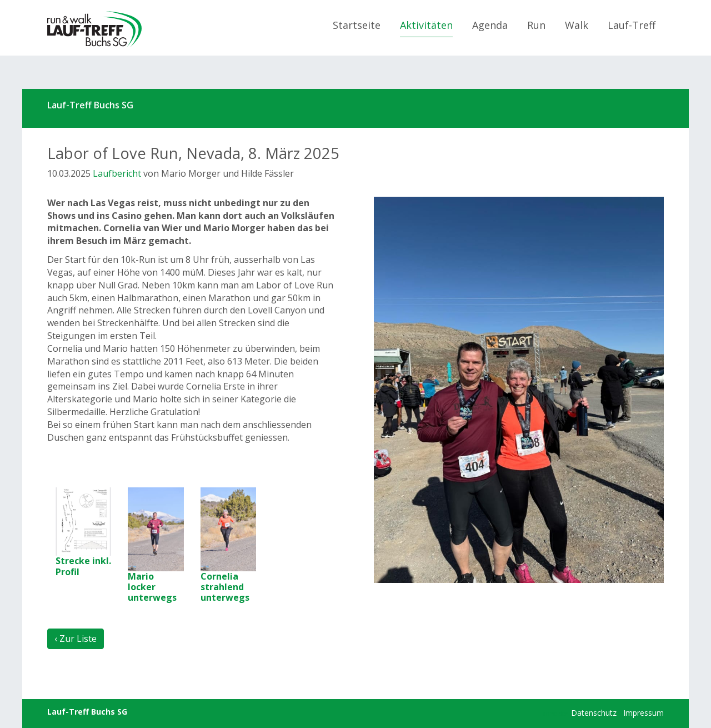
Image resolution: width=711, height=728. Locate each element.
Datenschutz (594, 713)
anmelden (556, 714)
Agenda (490, 25)
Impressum (644, 713)
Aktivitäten (426, 25)
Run (536, 25)
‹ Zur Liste (76, 639)
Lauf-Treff (632, 25)
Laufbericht (117, 173)
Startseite (357, 25)
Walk (577, 25)
